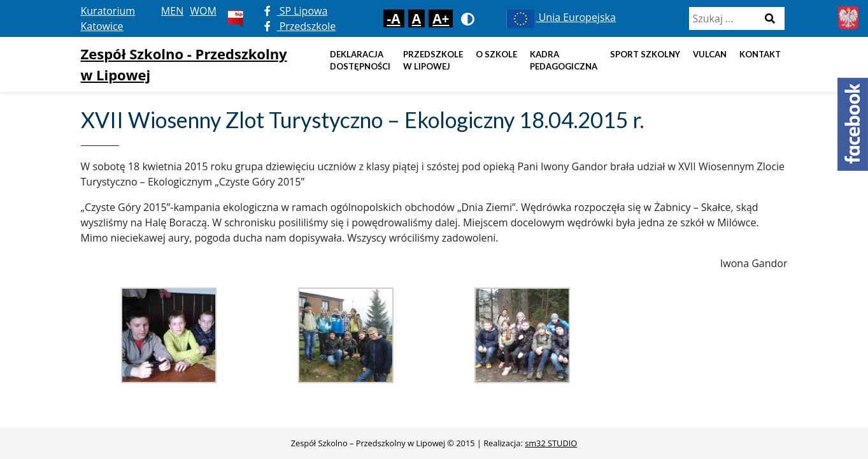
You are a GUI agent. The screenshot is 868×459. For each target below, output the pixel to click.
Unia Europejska (560, 17)
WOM (203, 11)
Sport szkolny (645, 54)
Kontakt (760, 54)
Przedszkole (300, 26)
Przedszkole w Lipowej (433, 61)
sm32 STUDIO (551, 443)
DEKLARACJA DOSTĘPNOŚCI (360, 61)
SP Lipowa (296, 11)
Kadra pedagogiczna (564, 61)
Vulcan (710, 54)
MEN (172, 11)
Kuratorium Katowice (108, 18)
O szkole (496, 54)
